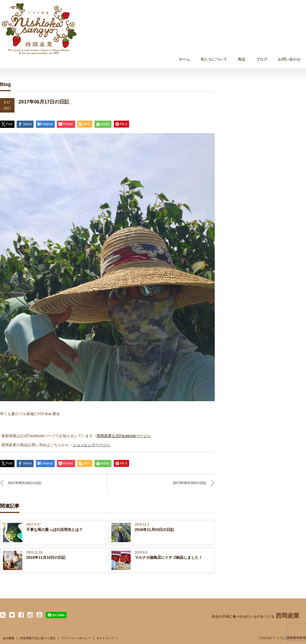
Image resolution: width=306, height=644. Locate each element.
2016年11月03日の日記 (154, 530)
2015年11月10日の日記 (46, 557)
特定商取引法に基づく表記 (38, 638)
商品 (242, 59)
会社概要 (9, 638)
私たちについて (214, 59)
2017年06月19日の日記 (190, 483)
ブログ (262, 59)
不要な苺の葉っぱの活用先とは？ (54, 530)
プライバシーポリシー (76, 638)
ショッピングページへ (92, 445)
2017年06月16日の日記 (25, 483)
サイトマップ (105, 638)
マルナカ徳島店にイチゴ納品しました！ (169, 557)
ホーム (184, 59)
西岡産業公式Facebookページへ (124, 436)
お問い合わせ (289, 59)
